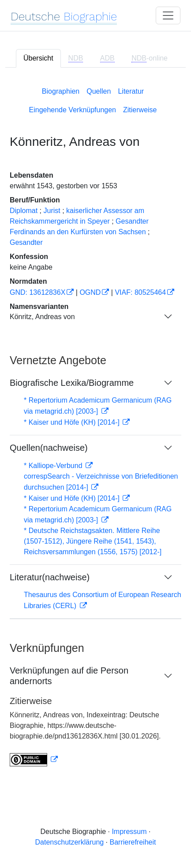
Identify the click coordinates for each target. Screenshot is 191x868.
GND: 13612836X (37, 292)
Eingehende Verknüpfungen (73, 110)
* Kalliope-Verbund (54, 466)
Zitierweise (140, 110)
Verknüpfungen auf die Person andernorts (69, 676)
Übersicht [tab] (38, 58)
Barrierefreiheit (133, 842)
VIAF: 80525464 (140, 292)
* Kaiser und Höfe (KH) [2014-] (73, 422)
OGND (90, 292)
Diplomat (24, 211)
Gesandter (26, 242)
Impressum (129, 832)
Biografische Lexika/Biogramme (72, 383)
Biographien (61, 91)
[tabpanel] (95, 425)
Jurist (52, 211)
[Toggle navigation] (168, 15)
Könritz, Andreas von (42, 317)
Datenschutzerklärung (70, 842)
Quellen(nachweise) (49, 448)
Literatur (131, 91)
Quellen (99, 91)
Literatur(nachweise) (50, 577)
